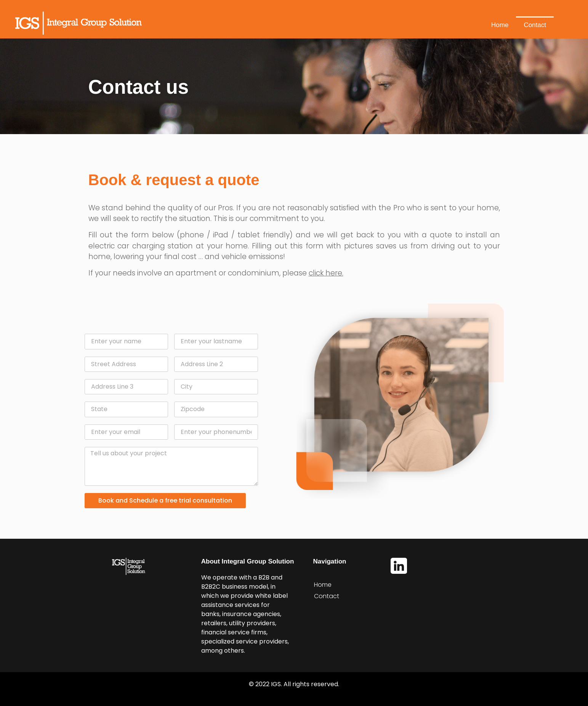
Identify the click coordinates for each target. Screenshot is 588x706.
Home (500, 25)
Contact (535, 25)
